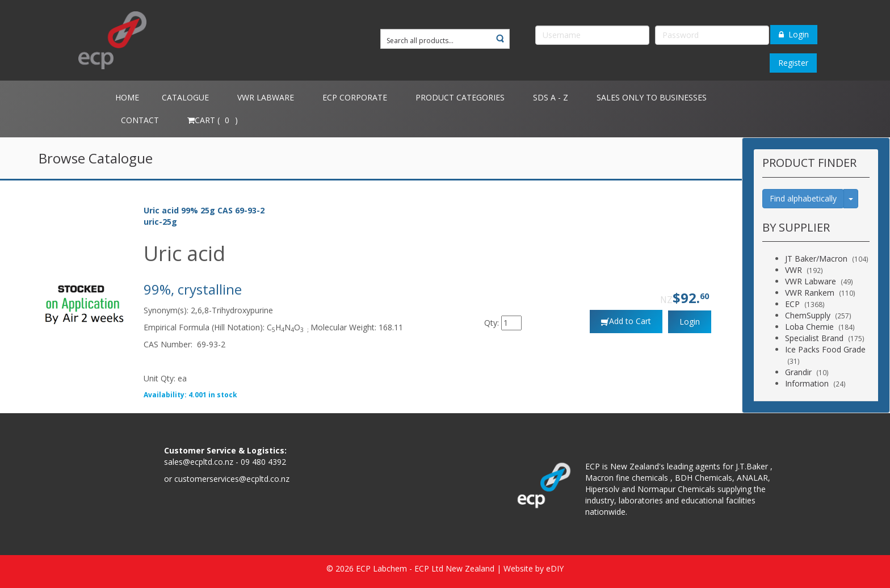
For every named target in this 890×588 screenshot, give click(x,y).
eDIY (555, 568)
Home (127, 97)
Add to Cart (630, 321)
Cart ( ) (213, 120)
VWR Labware (266, 97)
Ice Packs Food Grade (825, 349)
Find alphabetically (803, 198)
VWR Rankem (810, 293)
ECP (792, 304)
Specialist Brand (814, 338)
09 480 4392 (263, 462)
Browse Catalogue (96, 158)
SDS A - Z (551, 97)
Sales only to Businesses (652, 97)
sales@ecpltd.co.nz (199, 462)
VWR (794, 270)
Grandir (798, 372)
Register (793, 63)
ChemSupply (808, 315)
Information (807, 383)
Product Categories (460, 97)
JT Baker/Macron (816, 259)
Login (794, 34)
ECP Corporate (355, 97)
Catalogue (185, 97)
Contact (140, 120)
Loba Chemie (809, 327)
